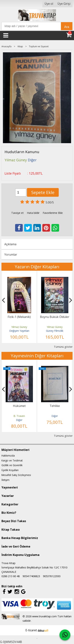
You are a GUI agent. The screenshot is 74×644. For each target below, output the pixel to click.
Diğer (19, 420)
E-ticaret (31, 630)
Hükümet (19, 406)
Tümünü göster (63, 347)
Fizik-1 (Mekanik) (19, 317)
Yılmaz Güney (19, 327)
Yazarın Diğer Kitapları (37, 267)
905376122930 (52, 576)
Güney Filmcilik (55, 331)
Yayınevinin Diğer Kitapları (37, 356)
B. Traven (19, 416)
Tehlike (55, 406)
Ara (67, 27)
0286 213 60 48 (11, 576)
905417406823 (31, 576)
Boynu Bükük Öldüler (55, 317)
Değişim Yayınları (19, 331)
